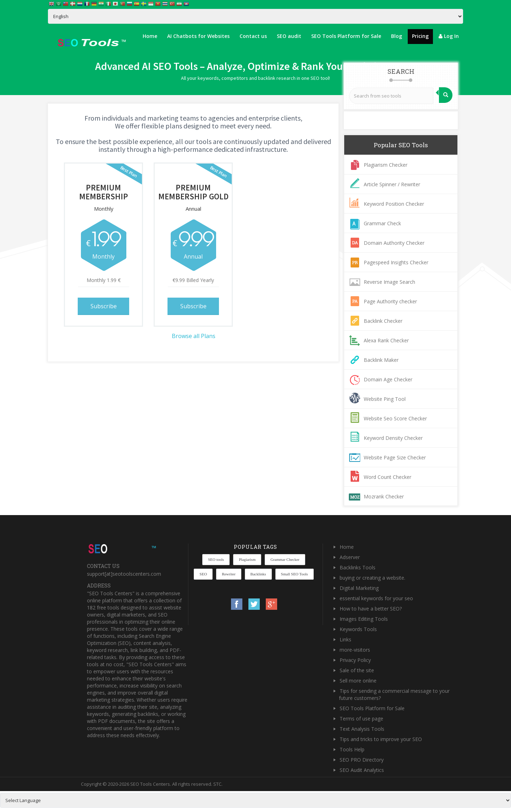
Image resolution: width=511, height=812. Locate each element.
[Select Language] (255, 16)
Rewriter (229, 574)
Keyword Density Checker (393, 438)
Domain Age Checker (388, 379)
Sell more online (358, 681)
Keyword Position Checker (394, 204)
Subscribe (104, 306)
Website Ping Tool (385, 399)
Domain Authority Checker (394, 243)
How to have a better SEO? (371, 609)
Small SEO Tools (295, 574)
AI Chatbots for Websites (198, 36)
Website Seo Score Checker (395, 418)
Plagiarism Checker (386, 165)
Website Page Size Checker (395, 457)
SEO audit (289, 36)
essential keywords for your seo (376, 598)
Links (345, 639)
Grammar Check (382, 223)
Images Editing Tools (364, 619)
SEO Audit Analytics (362, 770)
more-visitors (355, 650)
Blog (397, 36)
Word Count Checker (388, 477)
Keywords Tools (358, 629)
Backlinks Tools (358, 567)
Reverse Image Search (389, 282)
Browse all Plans (194, 336)
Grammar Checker (285, 559)
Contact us (253, 36)
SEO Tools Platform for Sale (346, 36)
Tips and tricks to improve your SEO (381, 739)
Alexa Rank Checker (386, 340)
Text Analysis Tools (362, 729)
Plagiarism (247, 559)
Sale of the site (357, 670)
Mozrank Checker (384, 496)
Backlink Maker (381, 360)
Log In (449, 36)
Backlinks (258, 574)
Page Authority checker (390, 301)
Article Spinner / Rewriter (392, 184)
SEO (203, 574)
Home (150, 36)
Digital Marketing (359, 588)
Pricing (420, 36)
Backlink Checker (383, 321)
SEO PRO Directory (362, 760)
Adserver (350, 557)
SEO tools (216, 559)
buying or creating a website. (372, 578)
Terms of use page (361, 719)
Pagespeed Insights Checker (396, 262)
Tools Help (352, 749)
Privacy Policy (355, 660)
